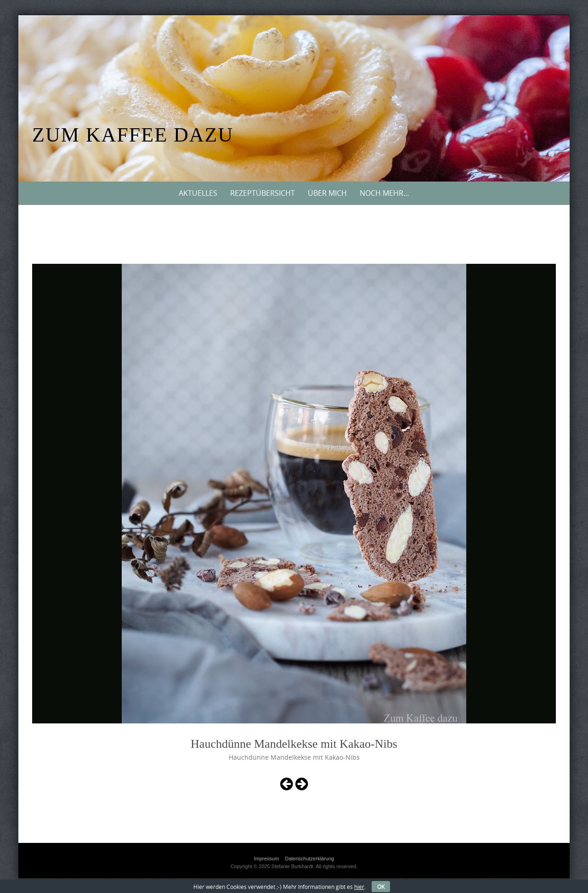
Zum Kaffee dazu (133, 135)
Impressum (266, 859)
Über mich (327, 193)
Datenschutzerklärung (309, 859)
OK (381, 887)
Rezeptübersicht (263, 193)
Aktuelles (198, 193)
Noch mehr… (384, 193)
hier (359, 887)
